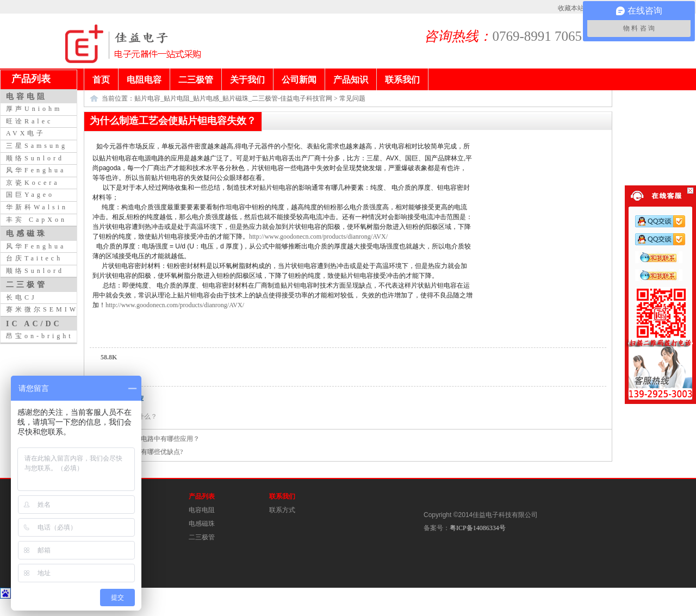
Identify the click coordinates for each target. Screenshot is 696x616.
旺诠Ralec (29, 121)
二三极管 (202, 537)
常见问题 (352, 98)
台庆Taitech (34, 258)
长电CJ (21, 297)
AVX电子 (26, 133)
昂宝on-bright (40, 336)
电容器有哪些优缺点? (152, 452)
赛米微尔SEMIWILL (51, 309)
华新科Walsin (37, 207)
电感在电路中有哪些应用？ (160, 439)
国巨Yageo (30, 195)
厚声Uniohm (34, 109)
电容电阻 (202, 510)
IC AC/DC (34, 323)
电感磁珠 (202, 524)
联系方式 (282, 510)
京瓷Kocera (33, 183)
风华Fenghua (36, 170)
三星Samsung (37, 146)
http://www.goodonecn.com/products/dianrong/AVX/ (318, 237)
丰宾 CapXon (36, 220)
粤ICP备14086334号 (478, 528)
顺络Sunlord (35, 158)
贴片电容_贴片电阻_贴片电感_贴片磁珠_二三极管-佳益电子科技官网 (233, 98)
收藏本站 (571, 8)
